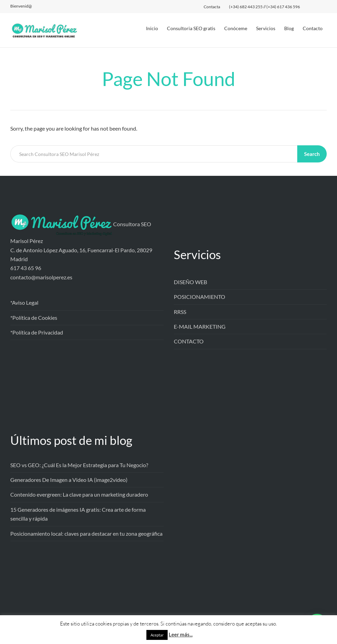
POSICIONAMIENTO (200, 297)
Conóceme (236, 28)
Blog (289, 28)
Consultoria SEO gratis (191, 28)
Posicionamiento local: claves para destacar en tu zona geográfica (86, 533)
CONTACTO (189, 341)
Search (312, 154)
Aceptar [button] (157, 635)
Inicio (152, 28)
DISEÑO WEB (190, 282)
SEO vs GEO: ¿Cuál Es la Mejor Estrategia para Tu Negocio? (79, 465)
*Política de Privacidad (37, 332)
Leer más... (181, 634)
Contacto (313, 28)
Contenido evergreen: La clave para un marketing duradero (79, 494)
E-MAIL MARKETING (200, 326)
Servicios (266, 28)
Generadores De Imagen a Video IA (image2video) (69, 480)
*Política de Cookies (34, 318)
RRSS (180, 312)
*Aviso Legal (24, 302)
